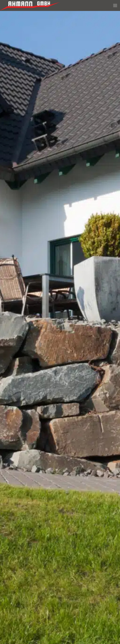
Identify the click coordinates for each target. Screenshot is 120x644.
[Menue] (115, 5)
